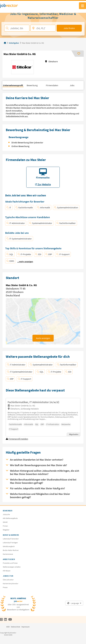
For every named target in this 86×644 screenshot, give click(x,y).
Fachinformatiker (66, 223)
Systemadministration (66, 207)
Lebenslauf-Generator (11, 539)
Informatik (44, 207)
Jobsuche (6, 514)
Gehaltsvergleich (9, 546)
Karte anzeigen (43, 338)
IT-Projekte (24, 254)
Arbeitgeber (14, 43)
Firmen (5, 526)
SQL (10, 254)
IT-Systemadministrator (19, 239)
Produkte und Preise (10, 563)
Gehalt (5, 522)
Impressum (25, 627)
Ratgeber (6, 530)
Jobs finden (69, 28)
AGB (8, 627)
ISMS (10, 261)
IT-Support (63, 254)
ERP (49, 254)
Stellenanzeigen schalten (12, 567)
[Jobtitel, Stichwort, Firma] (17, 28)
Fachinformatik (24, 207)
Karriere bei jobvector (11, 583)
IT (9, 207)
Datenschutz (15, 627)
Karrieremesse (8, 554)
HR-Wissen (7, 571)
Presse (5, 587)
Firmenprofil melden (18, 439)
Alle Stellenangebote (10, 518)
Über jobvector (8, 580)
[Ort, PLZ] (43, 28)
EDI (38, 254)
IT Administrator (16, 223)
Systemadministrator (41, 223)
